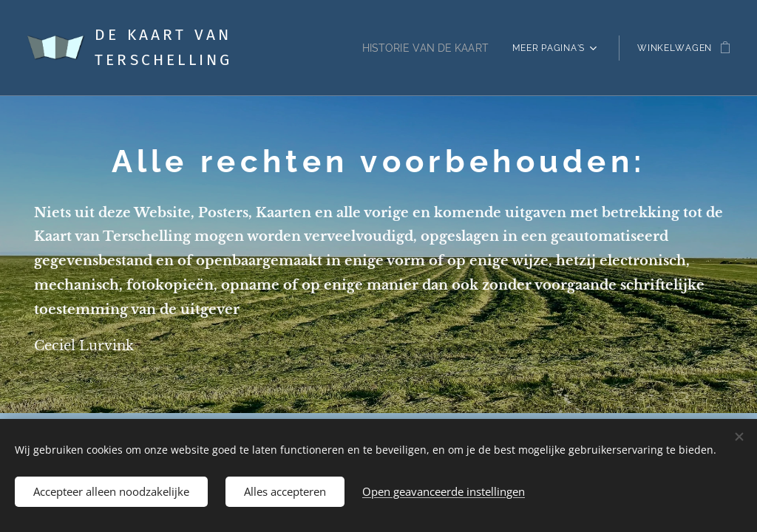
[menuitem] (427, 48)
